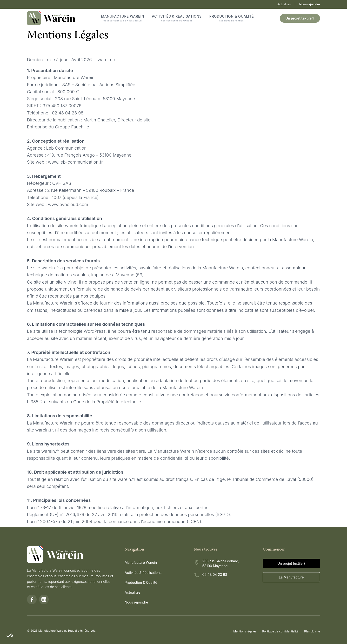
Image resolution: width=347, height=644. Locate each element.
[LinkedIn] (44, 599)
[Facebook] (32, 599)
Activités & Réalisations (177, 18)
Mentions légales (245, 631)
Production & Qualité (232, 18)
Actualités (284, 4)
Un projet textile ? (300, 18)
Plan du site (312, 631)
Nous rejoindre (310, 4)
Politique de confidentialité (280, 631)
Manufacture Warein (123, 18)
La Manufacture (291, 577)
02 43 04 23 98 (215, 574)
